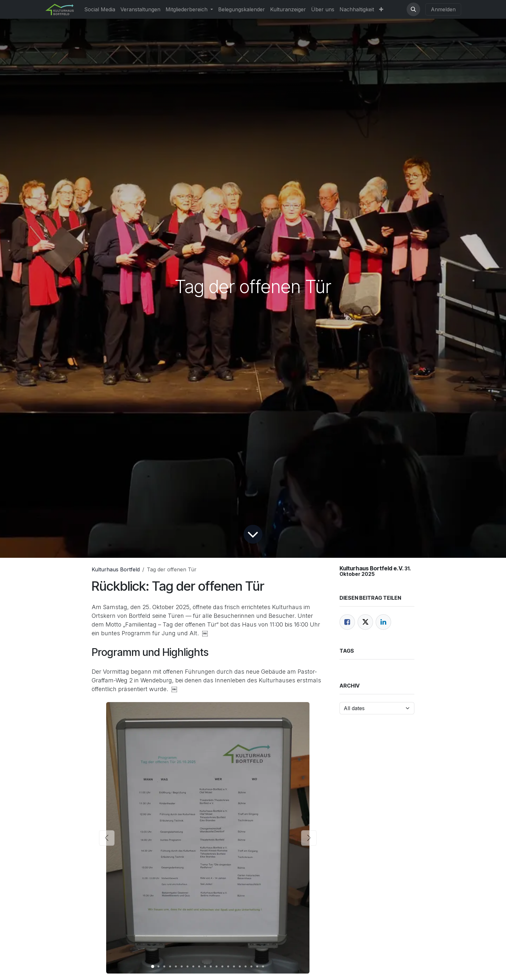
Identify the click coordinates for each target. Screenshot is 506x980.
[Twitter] (365, 622)
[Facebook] (347, 622)
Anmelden (443, 9)
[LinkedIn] (383, 622)
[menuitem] (100, 9)
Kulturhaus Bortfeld (116, 569)
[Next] (309, 838)
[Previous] (107, 838)
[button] (413, 9)
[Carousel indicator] (153, 966)
